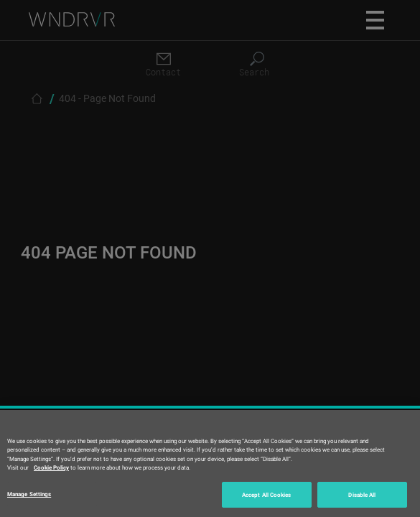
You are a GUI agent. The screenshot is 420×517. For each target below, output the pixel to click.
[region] (210, 464)
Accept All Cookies (266, 494)
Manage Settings (29, 494)
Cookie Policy (51, 467)
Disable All (362, 494)
